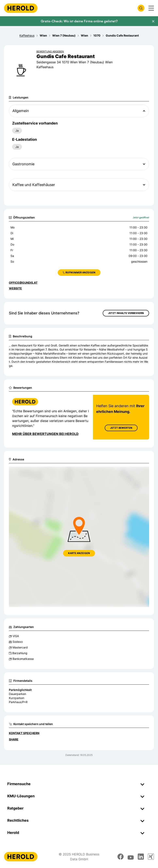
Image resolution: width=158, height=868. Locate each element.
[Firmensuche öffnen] (141, 8)
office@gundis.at (23, 283)
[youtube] (131, 857)
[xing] (151, 857)
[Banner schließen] (153, 21)
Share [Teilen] (14, 739)
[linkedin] (141, 857)
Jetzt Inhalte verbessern (126, 313)
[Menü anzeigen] (151, 8)
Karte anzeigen (79, 553)
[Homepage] (21, 8)
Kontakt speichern (24, 733)
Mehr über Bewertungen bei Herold (45, 434)
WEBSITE (15, 288)
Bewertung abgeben (50, 51)
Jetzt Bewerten (121, 428)
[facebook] (121, 857)
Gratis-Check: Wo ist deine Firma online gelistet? (79, 21)
